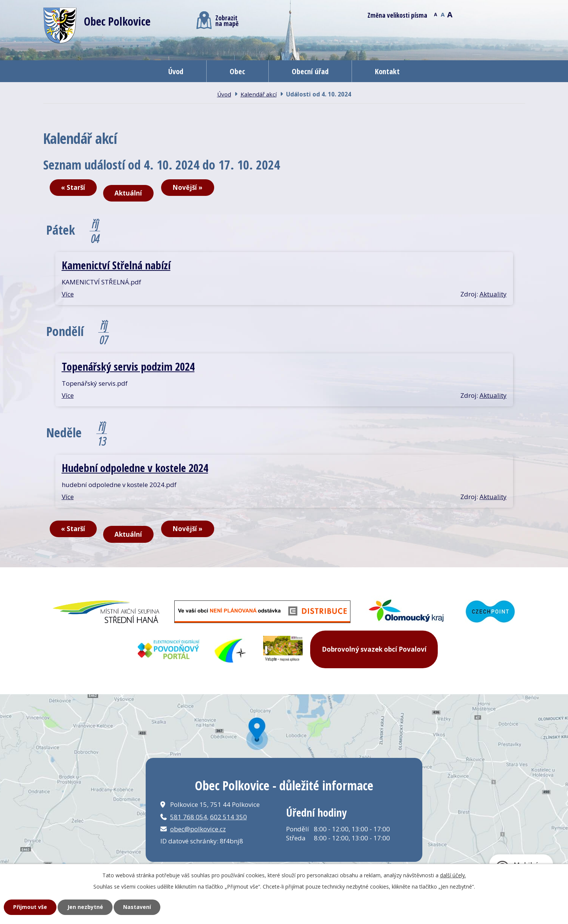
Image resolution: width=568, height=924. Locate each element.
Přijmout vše (30, 907)
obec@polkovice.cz (198, 829)
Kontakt (387, 71)
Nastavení (137, 907)
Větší (450, 14)
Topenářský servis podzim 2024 (128, 366)
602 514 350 (228, 817)
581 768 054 (189, 817)
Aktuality (493, 294)
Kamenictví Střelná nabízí (116, 265)
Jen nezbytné (85, 907)
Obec (237, 71)
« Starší (73, 187)
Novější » (187, 187)
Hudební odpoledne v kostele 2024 (135, 468)
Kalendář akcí (259, 94)
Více (68, 294)
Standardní (443, 14)
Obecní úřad (310, 71)
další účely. (453, 875)
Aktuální (128, 193)
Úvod (176, 71)
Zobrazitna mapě (218, 20)
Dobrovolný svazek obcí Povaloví (374, 649)
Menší (436, 14)
